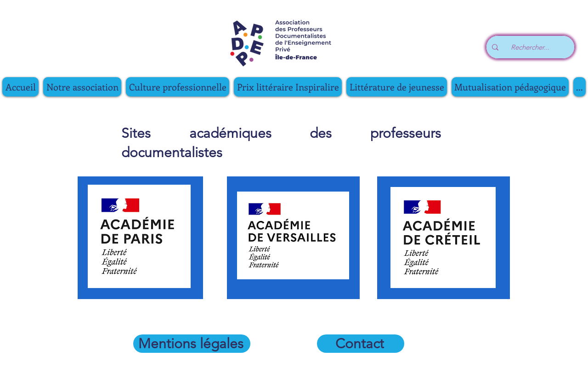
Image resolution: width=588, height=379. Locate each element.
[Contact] (361, 344)
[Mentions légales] (192, 344)
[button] (178, 87)
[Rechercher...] (533, 47)
